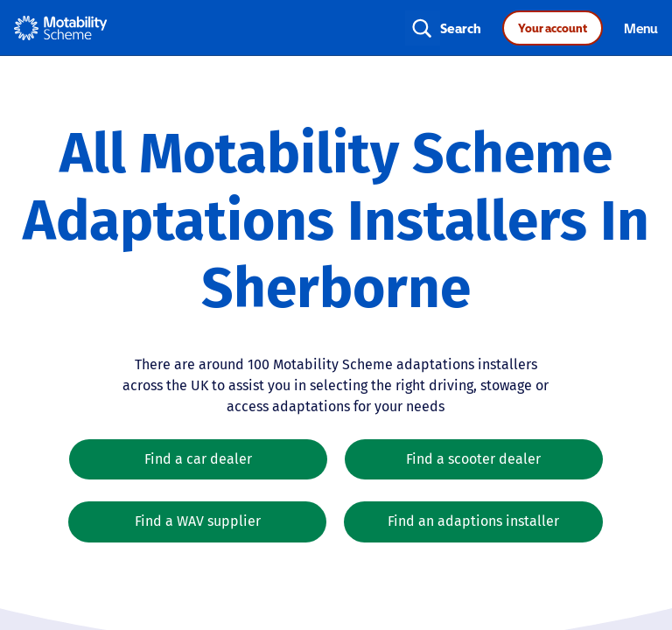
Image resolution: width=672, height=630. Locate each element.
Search (461, 28)
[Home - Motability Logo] (61, 28)
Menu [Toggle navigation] (641, 28)
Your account (553, 28)
